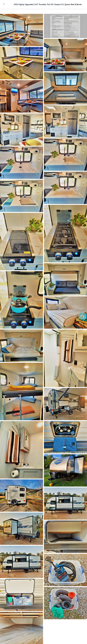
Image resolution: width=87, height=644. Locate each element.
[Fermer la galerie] (4, 4)
